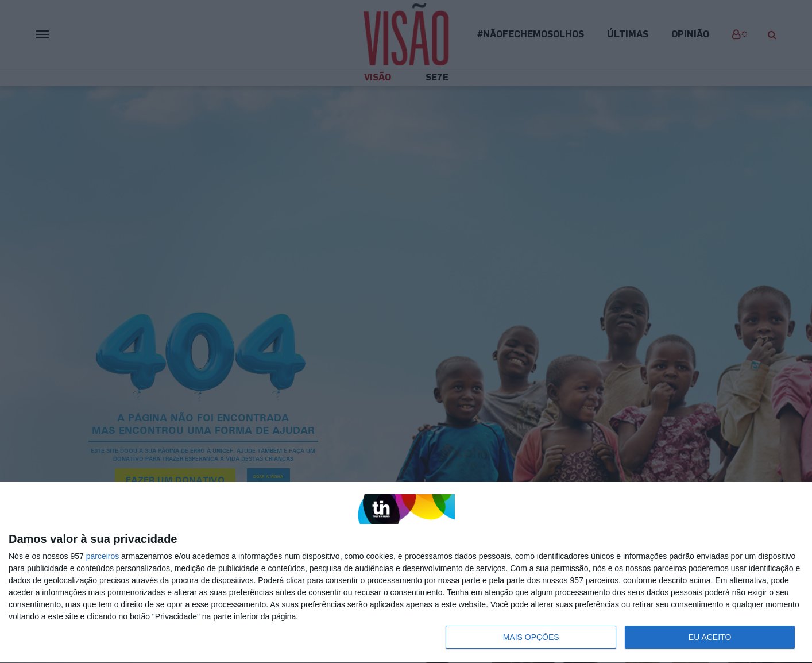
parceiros (103, 556)
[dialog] (406, 573)
